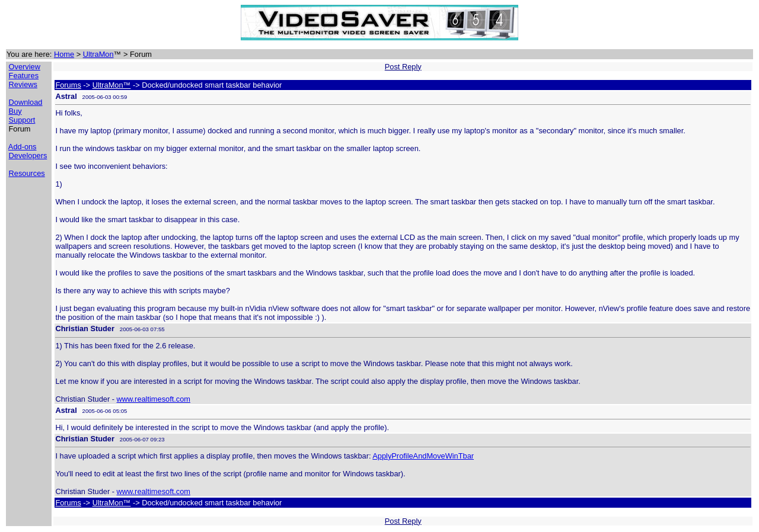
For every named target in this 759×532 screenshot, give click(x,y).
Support (22, 120)
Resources (27, 173)
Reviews (23, 84)
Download (26, 102)
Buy (15, 111)
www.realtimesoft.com (154, 399)
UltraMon (98, 54)
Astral (66, 96)
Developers (28, 156)
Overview (25, 67)
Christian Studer (85, 329)
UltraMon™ (112, 85)
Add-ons (23, 147)
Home (64, 54)
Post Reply (403, 67)
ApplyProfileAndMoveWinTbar (423, 456)
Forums (68, 85)
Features (24, 76)
